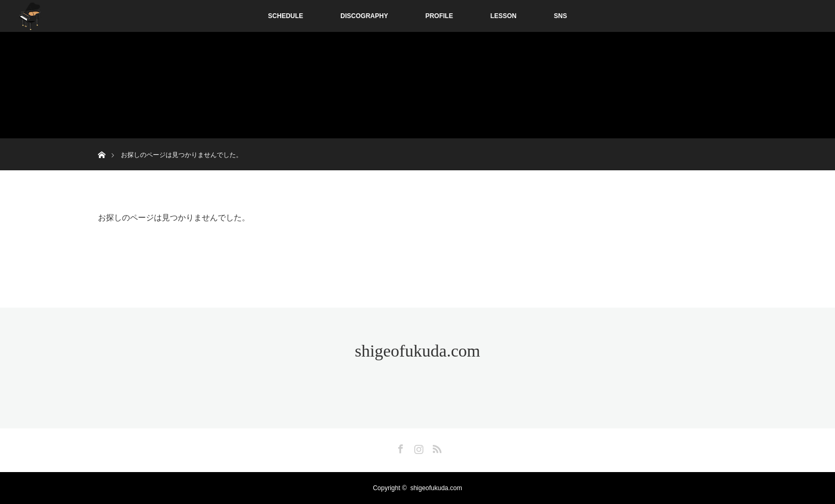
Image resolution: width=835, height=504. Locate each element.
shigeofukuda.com (418, 351)
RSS (436, 447)
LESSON (504, 16)
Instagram (418, 447)
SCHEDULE (285, 16)
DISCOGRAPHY (364, 16)
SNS (560, 16)
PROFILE (439, 16)
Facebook (399, 447)
